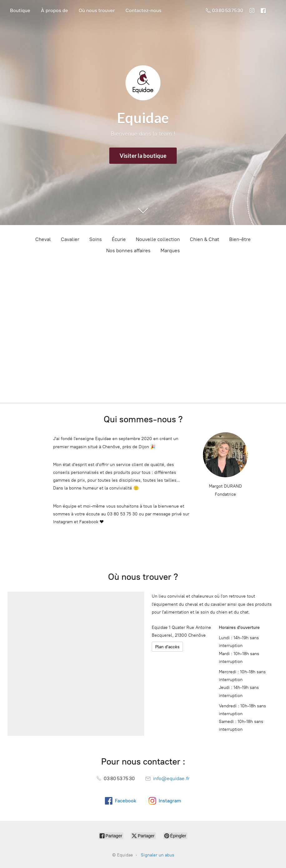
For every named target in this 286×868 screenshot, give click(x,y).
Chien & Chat (205, 239)
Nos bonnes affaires (128, 251)
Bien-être (240, 239)
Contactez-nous (143, 10)
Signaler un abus (158, 855)
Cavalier (70, 239)
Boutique (20, 10)
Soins (96, 239)
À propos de (54, 10)
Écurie (119, 239)
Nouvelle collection (158, 239)
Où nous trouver (97, 10)
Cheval (43, 239)
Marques (170, 251)
